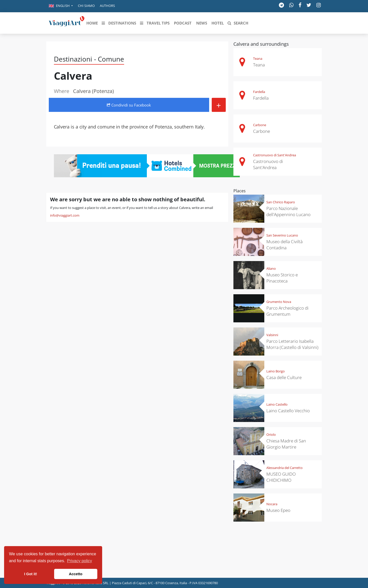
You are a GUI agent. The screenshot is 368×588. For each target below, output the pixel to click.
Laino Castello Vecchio (288, 411)
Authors (107, 6)
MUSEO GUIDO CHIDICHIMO (281, 477)
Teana (258, 58)
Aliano (271, 268)
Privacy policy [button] (80, 561)
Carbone (260, 125)
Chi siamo (86, 6)
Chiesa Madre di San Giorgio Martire (286, 444)
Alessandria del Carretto (284, 468)
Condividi (129, 105)
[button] (61, 6)
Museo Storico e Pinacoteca (282, 278)
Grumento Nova (279, 302)
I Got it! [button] (31, 574)
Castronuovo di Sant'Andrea (275, 155)
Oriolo (271, 434)
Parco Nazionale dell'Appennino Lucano (288, 211)
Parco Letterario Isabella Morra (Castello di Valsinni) (292, 344)
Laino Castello (277, 404)
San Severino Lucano (282, 235)
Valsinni (272, 335)
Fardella (259, 92)
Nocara (272, 504)
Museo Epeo (278, 510)
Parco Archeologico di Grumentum (287, 311)
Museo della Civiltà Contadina (284, 245)
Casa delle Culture (284, 377)
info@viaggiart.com (65, 215)
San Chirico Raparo (281, 202)
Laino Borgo (276, 371)
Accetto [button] (76, 574)
